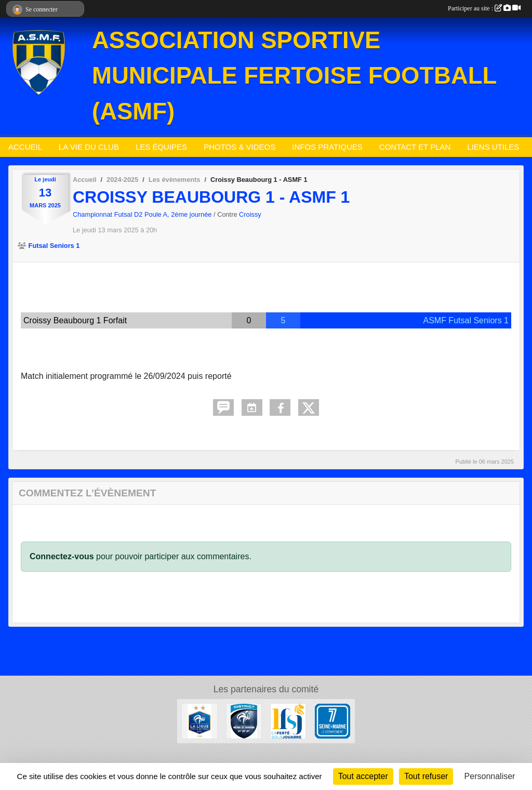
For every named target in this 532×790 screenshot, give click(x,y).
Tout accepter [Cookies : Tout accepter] (363, 776)
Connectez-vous (62, 556)
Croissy (250, 214)
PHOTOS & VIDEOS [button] (240, 147)
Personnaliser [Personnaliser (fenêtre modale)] (490, 776)
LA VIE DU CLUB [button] (89, 147)
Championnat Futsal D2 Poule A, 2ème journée (143, 214)
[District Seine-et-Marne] (244, 721)
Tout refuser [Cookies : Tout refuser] (426, 776)
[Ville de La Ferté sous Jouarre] (288, 721)
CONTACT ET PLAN (415, 147)
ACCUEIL (25, 147)
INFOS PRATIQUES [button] (327, 147)
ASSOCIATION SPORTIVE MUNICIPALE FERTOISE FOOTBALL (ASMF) (294, 76)
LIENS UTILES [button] (493, 147)
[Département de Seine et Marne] (332, 721)
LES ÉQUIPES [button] (161, 147)
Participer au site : (484, 8)
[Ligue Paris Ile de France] (199, 721)
